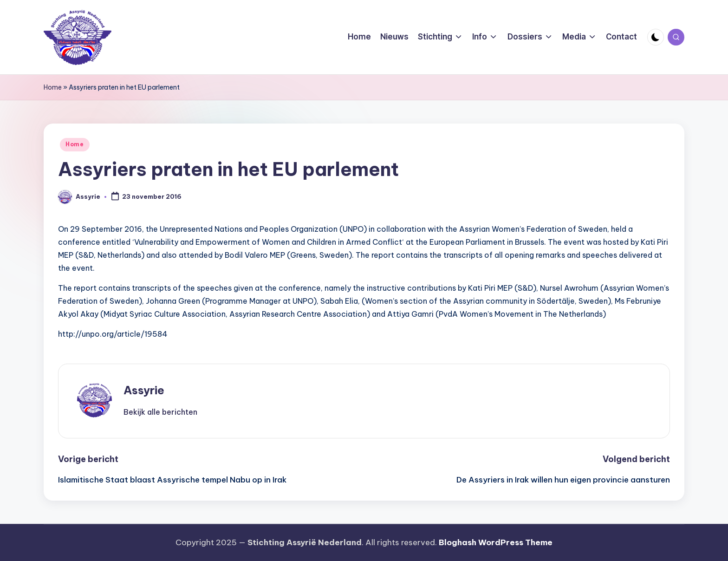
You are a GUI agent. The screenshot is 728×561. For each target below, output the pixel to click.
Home (53, 87)
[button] (160, 412)
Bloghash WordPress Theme (496, 542)
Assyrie (144, 390)
